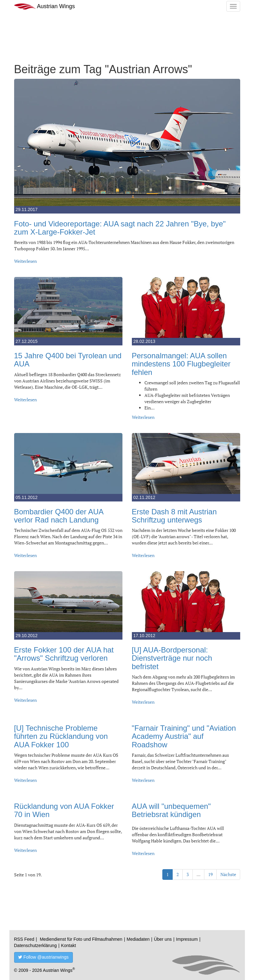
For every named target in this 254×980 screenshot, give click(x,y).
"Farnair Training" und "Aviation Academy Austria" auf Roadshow (184, 736)
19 (210, 874)
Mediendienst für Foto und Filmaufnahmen (81, 939)
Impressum (187, 939)
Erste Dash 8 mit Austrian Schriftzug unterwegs (174, 516)
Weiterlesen (25, 261)
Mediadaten (138, 939)
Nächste (228, 874)
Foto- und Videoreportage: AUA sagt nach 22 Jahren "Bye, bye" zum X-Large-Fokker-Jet (120, 228)
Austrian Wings (45, 6)
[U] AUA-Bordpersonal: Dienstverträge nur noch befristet (172, 658)
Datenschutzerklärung (35, 945)
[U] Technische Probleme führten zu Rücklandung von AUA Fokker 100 (61, 736)
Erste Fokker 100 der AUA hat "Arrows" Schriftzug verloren (64, 654)
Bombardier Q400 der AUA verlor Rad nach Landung (59, 516)
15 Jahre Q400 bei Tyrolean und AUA (68, 360)
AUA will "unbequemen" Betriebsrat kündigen (171, 810)
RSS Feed (24, 939)
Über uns (163, 939)
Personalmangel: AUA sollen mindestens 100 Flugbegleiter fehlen (181, 364)
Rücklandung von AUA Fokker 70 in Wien (64, 810)
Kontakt (68, 945)
